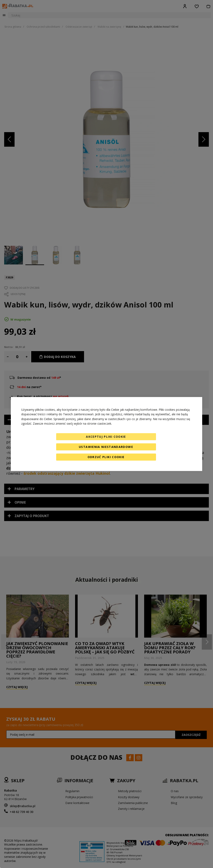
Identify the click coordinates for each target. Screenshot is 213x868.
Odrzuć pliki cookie (106, 457)
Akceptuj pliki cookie (106, 437)
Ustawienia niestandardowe (106, 447)
